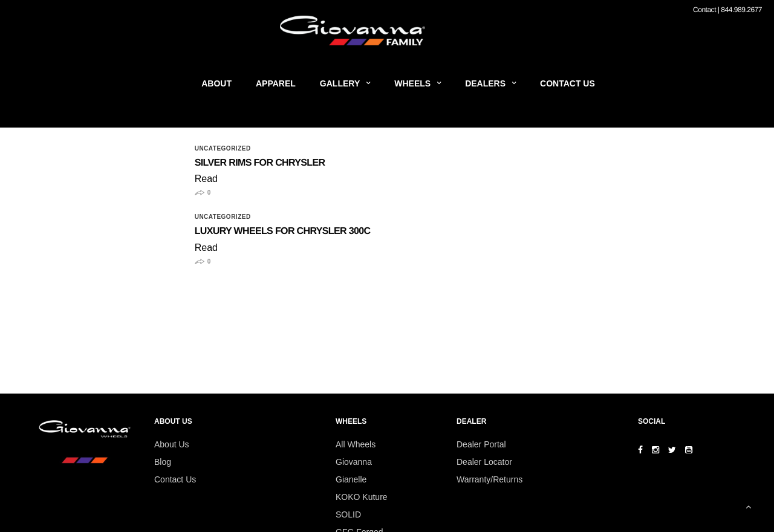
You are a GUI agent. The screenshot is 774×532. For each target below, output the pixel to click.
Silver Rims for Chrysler (260, 163)
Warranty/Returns (489, 479)
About (216, 83)
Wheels (412, 83)
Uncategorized (223, 149)
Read (206, 179)
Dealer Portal (481, 444)
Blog (163, 462)
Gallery (340, 83)
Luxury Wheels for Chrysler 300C (283, 231)
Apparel (276, 83)
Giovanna (354, 462)
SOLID (348, 514)
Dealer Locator (484, 462)
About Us (172, 444)
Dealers (485, 83)
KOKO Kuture (362, 497)
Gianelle (351, 479)
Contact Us (567, 83)
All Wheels (356, 444)
